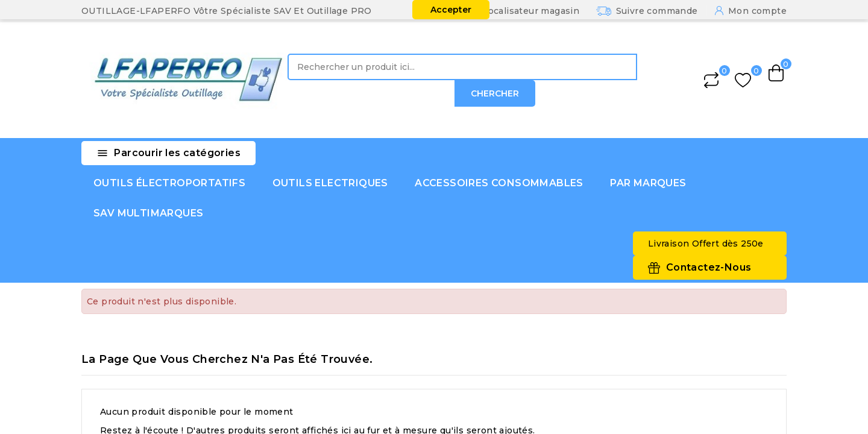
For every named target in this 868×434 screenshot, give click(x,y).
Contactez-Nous (709, 267)
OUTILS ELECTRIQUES (330, 183)
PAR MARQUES (648, 183)
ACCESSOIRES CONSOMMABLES (499, 183)
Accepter (451, 10)
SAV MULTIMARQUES (148, 213)
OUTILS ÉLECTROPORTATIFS (169, 183)
